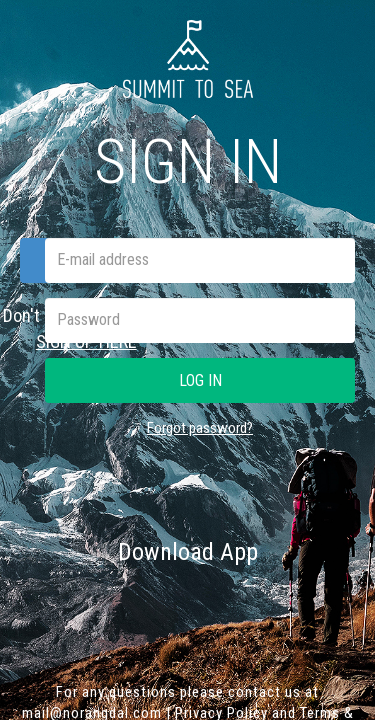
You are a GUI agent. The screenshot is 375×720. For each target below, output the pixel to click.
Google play (264, 604)
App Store (115, 604)
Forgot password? (200, 428)
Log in (200, 380)
